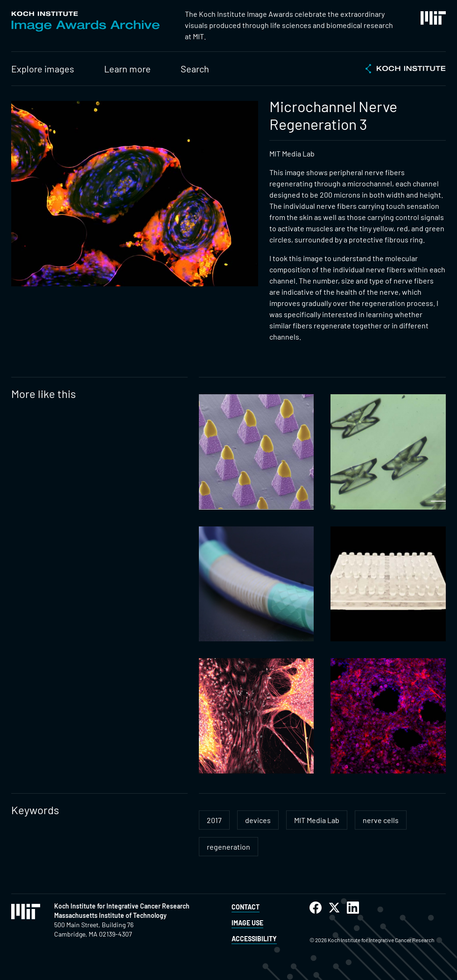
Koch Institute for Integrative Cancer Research (122, 906)
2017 (214, 820)
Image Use (247, 923)
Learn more (127, 69)
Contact (246, 907)
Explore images (43, 69)
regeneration (228, 847)
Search (195, 69)
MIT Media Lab (317, 820)
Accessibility (254, 939)
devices (258, 820)
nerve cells (381, 820)
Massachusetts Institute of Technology (110, 915)
